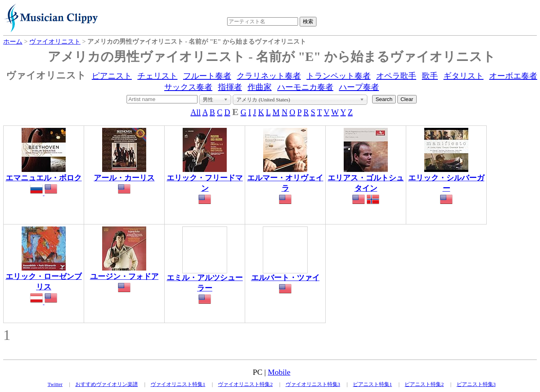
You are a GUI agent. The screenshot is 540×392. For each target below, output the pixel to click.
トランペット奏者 (339, 76)
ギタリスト (463, 76)
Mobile (279, 372)
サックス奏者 (188, 87)
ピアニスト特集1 (373, 384)
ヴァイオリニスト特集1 (178, 384)
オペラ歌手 (396, 76)
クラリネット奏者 (269, 76)
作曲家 (260, 87)
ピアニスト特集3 (476, 384)
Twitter (55, 384)
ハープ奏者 (359, 87)
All (196, 112)
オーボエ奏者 (513, 76)
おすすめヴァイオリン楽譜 (107, 384)
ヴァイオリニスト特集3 (313, 384)
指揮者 (230, 87)
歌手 (430, 76)
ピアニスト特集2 (424, 384)
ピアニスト (112, 76)
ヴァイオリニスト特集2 (245, 384)
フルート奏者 (207, 76)
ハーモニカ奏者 (305, 87)
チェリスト (157, 76)
